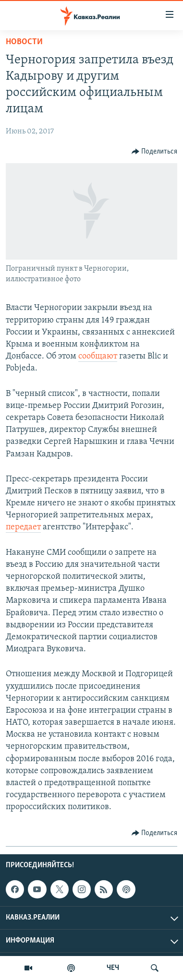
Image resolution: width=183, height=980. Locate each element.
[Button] (155, 152)
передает (23, 527)
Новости (24, 42)
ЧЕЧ (113, 968)
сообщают (98, 356)
